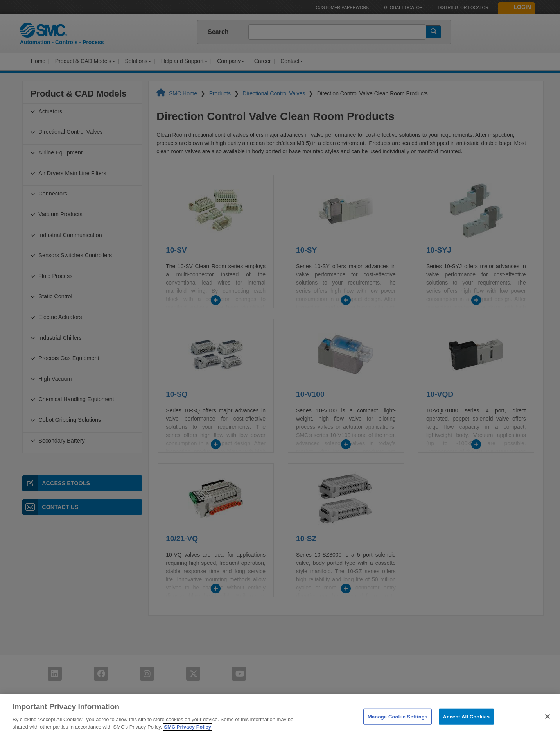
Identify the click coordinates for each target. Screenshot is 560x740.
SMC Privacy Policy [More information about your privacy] (188, 737)
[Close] (547, 726)
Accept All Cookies (467, 726)
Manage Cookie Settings (398, 726)
